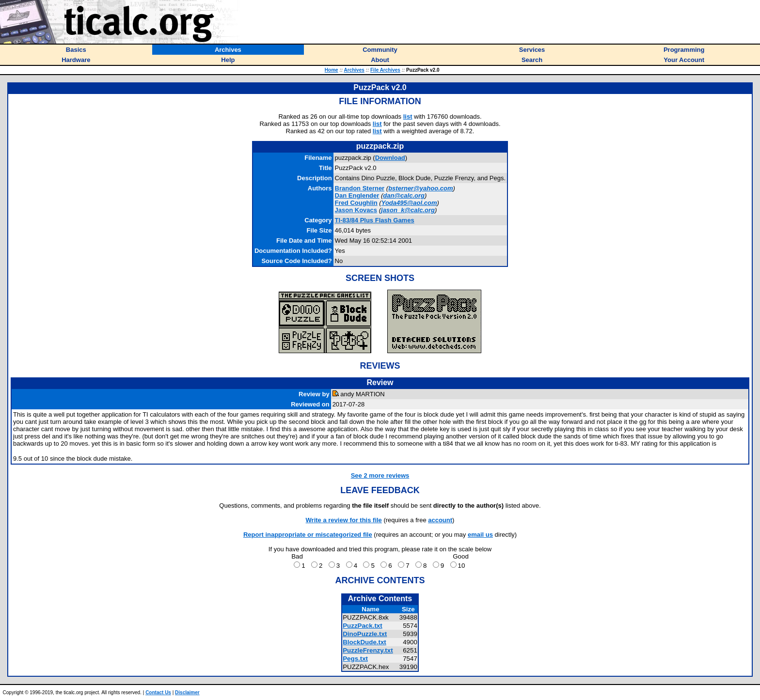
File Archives (385, 70)
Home (332, 70)
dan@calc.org (404, 195)
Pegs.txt (355, 659)
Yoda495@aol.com (409, 203)
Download (390, 158)
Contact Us (158, 692)
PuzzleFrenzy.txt (368, 650)
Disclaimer (187, 692)
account (440, 520)
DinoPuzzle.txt (365, 634)
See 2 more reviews (380, 475)
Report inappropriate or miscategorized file (308, 535)
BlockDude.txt (364, 642)
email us (480, 535)
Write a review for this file (344, 520)
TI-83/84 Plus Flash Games (375, 220)
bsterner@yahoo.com (420, 188)
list (408, 117)
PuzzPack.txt (362, 626)
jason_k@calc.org (408, 210)
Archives (354, 70)
